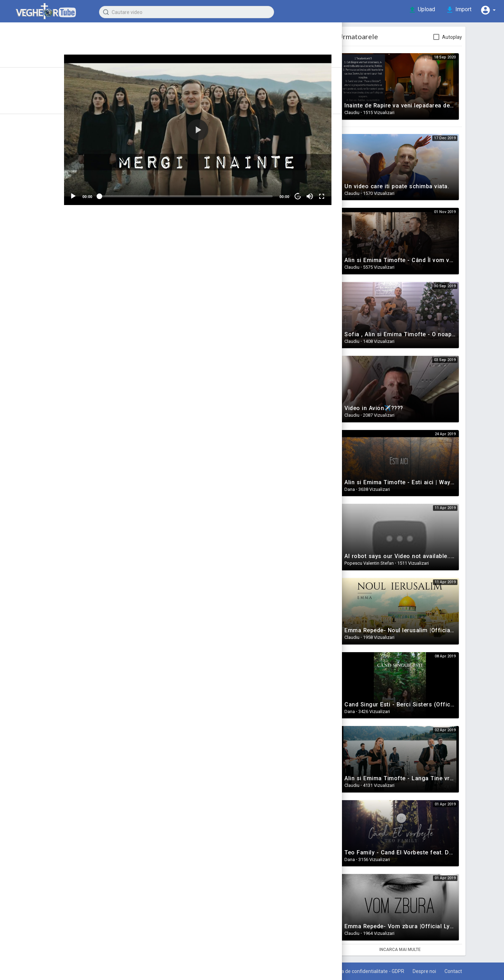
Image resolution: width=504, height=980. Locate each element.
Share (164, 255)
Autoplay (480, 37)
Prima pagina (35, 49)
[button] (486, 10)
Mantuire (20, 216)
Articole (28, 74)
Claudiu (136, 37)
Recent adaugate (40, 95)
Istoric (26, 61)
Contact (479, 971)
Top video (31, 120)
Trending (29, 108)
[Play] (104, 193)
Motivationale (26, 190)
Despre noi (447, 971)
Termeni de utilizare (314, 971)
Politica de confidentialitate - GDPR (386, 971)
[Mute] (335, 193)
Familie (18, 203)
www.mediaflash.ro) (212, 316)
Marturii (19, 165)
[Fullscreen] (347, 193)
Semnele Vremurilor (35, 153)
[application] (226, 128)
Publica (335, 373)
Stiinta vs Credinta (33, 253)
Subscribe (308, 40)
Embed (287, 255)
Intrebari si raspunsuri (37, 241)
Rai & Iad (20, 266)
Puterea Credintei (32, 279)
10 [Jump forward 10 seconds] (324, 193)
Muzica (124, 283)
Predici (18, 178)
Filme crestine (27, 291)
